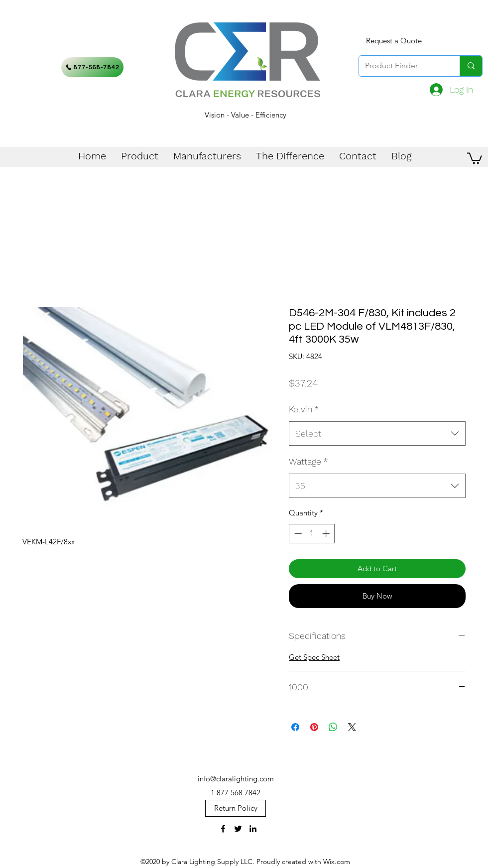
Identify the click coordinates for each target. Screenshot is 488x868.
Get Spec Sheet (314, 657)
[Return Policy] (236, 808)
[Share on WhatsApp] (333, 727)
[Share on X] (352, 727)
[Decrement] (297, 534)
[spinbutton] (312, 534)
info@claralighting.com (236, 779)
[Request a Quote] (394, 41)
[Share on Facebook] (295, 727)
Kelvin (304, 409)
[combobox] (377, 434)
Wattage (308, 461)
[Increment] (327, 534)
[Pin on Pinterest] (314, 727)
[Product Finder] (402, 66)
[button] (475, 158)
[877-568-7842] (92, 67)
